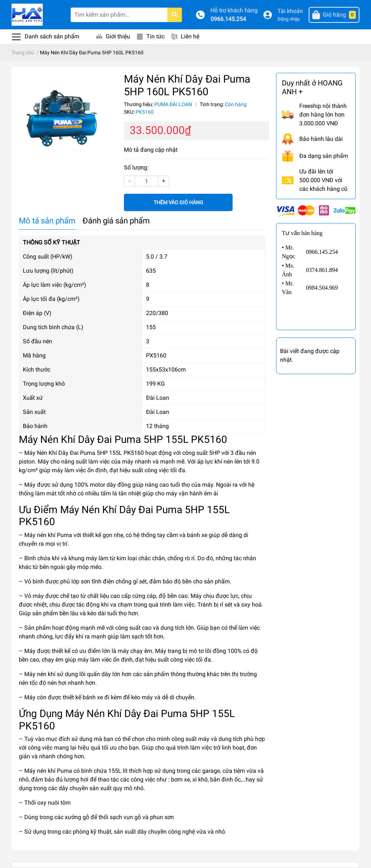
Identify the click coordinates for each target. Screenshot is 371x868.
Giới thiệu (118, 36)
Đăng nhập (289, 19)
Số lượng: (136, 167)
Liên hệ (190, 36)
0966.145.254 (228, 19)
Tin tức (155, 36)
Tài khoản (290, 11)
